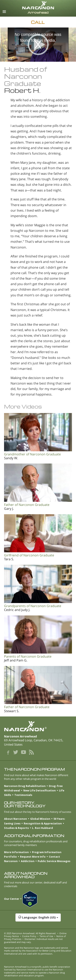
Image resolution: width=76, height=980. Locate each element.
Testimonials (23, 795)
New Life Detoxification (40, 790)
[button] (38, 920)
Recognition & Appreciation (43, 823)
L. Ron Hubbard (42, 828)
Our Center (12, 899)
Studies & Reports (16, 828)
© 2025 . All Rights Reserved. (30, 933)
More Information (16, 852)
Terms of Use (46, 936)
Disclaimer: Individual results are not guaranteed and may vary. (33, 940)
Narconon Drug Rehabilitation (25, 786)
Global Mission (40, 819)
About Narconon (16, 819)
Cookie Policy (29, 936)
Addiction (28, 861)
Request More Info (33, 857)
